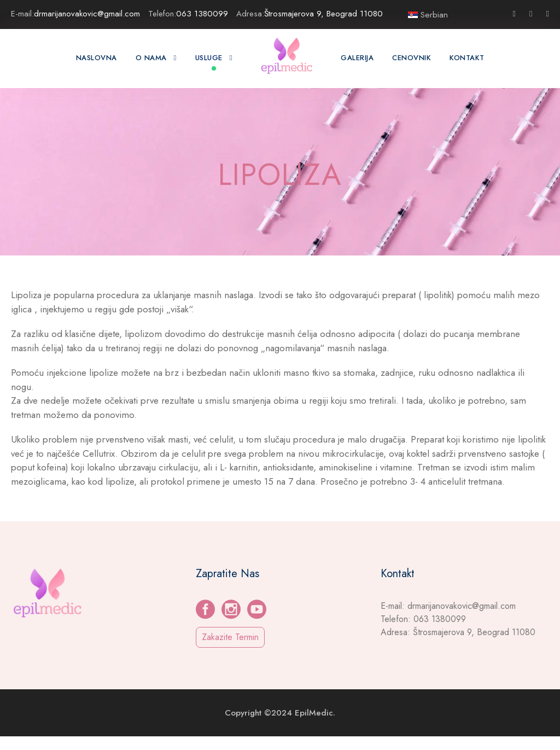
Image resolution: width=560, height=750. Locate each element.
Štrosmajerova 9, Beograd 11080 (326, 13)
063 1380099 (208, 13)
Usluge (206, 58)
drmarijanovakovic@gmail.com (92, 13)
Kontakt (470, 58)
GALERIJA (358, 58)
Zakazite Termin (233, 651)
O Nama (147, 58)
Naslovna (93, 58)
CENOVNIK (415, 58)
